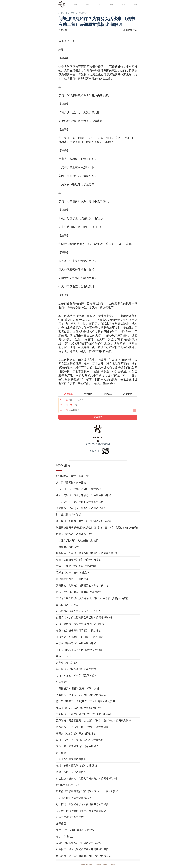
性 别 (64, 405)
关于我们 (80, 864)
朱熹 (61, 50)
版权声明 (107, 864)
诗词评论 (85, 13)
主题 (111, 4)
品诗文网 (63, 13)
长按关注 (94, 451)
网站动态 (116, 864)
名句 (99, 4)
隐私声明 (98, 864)
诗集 (87, 4)
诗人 (123, 4)
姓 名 (64, 400)
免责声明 (89, 864)
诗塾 (135, 4)
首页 (75, 4)
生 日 (64, 410)
